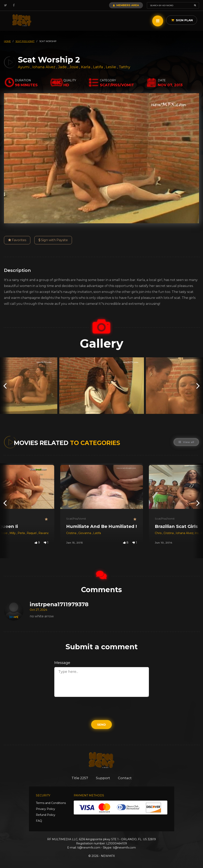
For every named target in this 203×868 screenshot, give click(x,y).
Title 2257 (80, 778)
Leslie (111, 67)
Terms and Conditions (51, 803)
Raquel (32, 533)
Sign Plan (182, 20)
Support (103, 778)
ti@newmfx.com (89, 848)
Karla (86, 67)
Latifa (99, 67)
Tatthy (124, 67)
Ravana (44, 533)
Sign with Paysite (53, 240)
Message (62, 663)
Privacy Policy (45, 809)
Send (101, 725)
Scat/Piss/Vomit (76, 519)
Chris (159, 533)
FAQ (39, 821)
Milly (13, 533)
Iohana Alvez (44, 67)
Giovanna (85, 533)
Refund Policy (46, 815)
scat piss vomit (25, 41)
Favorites (17, 240)
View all (186, 442)
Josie (74, 67)
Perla (22, 533)
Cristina (72, 533)
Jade (63, 67)
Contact (125, 778)
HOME (7, 41)
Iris (197, 533)
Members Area (126, 5)
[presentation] (5, 386)
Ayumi (24, 67)
